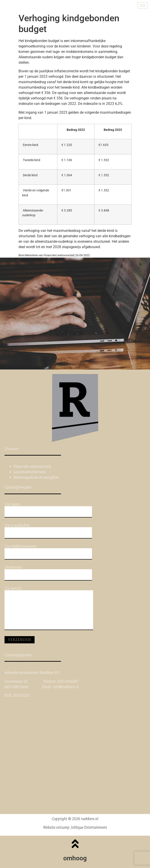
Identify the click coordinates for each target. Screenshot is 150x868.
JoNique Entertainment (89, 827)
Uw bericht (49, 608)
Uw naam (48, 510)
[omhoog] (75, 844)
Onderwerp (48, 573)
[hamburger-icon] (143, 6)
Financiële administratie (32, 467)
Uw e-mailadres (48, 531)
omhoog (75, 858)
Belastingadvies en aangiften (36, 477)
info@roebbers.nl (66, 687)
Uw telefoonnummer (48, 552)
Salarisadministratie (30, 472)
